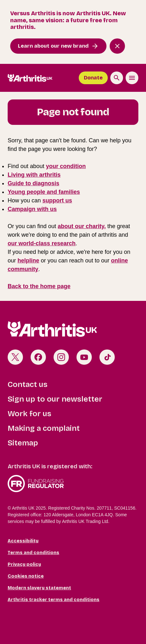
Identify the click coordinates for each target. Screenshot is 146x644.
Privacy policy (24, 564)
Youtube (84, 357)
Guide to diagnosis (33, 183)
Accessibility (23, 541)
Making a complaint (44, 428)
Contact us (28, 384)
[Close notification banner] (117, 46)
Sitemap (23, 443)
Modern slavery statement (39, 588)
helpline (28, 261)
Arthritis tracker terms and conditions (54, 600)
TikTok (107, 357)
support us (57, 200)
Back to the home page (39, 286)
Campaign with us (32, 209)
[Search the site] (117, 78)
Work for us (29, 414)
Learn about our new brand (53, 46)
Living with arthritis (34, 175)
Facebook (38, 357)
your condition (66, 166)
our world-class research (42, 243)
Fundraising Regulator (73, 484)
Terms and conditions (33, 553)
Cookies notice (26, 576)
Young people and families (44, 192)
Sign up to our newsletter (55, 399)
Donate (93, 78)
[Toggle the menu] (132, 78)
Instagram (61, 357)
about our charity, (82, 226)
